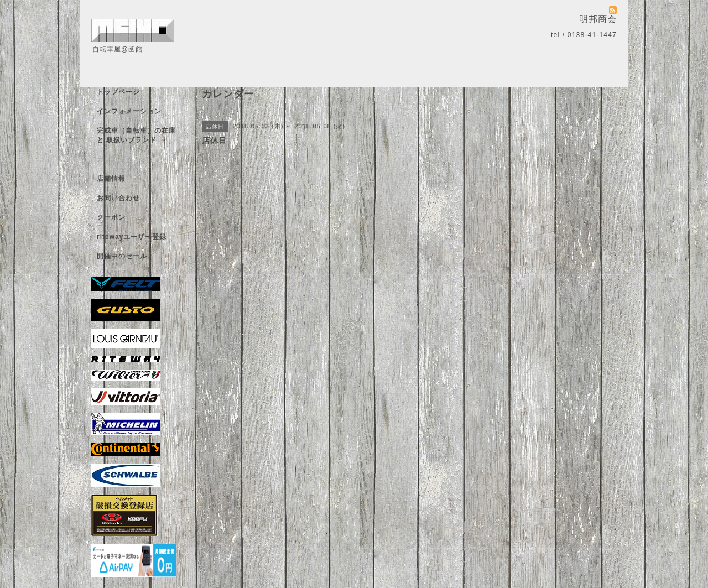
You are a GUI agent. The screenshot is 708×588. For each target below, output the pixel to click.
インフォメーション (129, 111)
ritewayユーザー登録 (132, 237)
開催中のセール (122, 256)
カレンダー (115, 159)
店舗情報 (111, 179)
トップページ (118, 92)
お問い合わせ (118, 198)
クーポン (111, 217)
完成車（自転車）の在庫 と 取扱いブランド (136, 135)
